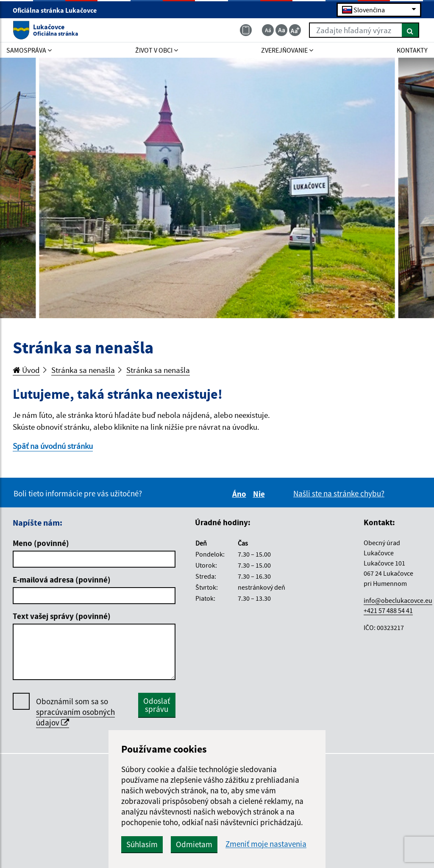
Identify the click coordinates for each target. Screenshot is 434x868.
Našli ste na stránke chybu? (339, 493)
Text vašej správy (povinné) (62, 616)
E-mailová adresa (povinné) (62, 580)
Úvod (26, 370)
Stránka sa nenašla (83, 370)
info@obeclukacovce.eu (398, 600)
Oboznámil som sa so (75, 712)
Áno (241, 494)
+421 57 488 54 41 (388, 610)
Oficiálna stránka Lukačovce (58, 10)
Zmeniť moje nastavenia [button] (266, 844)
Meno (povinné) (41, 543)
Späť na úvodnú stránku (53, 446)
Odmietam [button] (194, 844)
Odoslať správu (157, 705)
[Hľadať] (410, 30)
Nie (260, 494)
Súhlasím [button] (142, 844)
